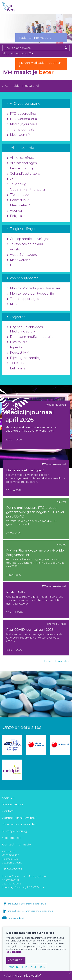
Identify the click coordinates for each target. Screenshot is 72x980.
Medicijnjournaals (22, 124)
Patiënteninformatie (35, 38)
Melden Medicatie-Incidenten (41, 64)
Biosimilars (17, 342)
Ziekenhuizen (19, 195)
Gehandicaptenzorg (24, 174)
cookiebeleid (14, 952)
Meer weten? (18, 135)
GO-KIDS (15, 363)
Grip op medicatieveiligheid (30, 239)
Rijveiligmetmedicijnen (27, 358)
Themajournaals (21, 130)
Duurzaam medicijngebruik (30, 337)
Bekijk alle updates (57, 661)
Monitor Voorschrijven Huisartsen (34, 288)
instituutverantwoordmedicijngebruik (27, 904)
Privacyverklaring (15, 831)
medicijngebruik (16, 918)
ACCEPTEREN (16, 960)
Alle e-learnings (20, 158)
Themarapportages (23, 299)
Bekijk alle (16, 216)
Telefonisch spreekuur (25, 244)
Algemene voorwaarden (19, 824)
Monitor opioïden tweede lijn (30, 294)
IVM (14, 7)
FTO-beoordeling (22, 114)
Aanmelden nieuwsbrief (21, 86)
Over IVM (9, 798)
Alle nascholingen (22, 163)
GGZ (12, 179)
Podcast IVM (18, 200)
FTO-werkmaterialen (24, 119)
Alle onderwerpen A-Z (18, 54)
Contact (8, 811)
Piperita (15, 347)
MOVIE (14, 304)
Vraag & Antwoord (22, 255)
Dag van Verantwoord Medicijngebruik (25, 329)
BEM (12, 265)
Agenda (14, 211)
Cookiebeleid (11, 838)
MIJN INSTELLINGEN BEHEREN (27, 967)
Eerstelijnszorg (20, 168)
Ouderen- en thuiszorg (26, 190)
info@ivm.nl (9, 851)
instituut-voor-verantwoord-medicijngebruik (30, 911)
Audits (13, 250)
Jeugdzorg (17, 184)
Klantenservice (13, 804)
